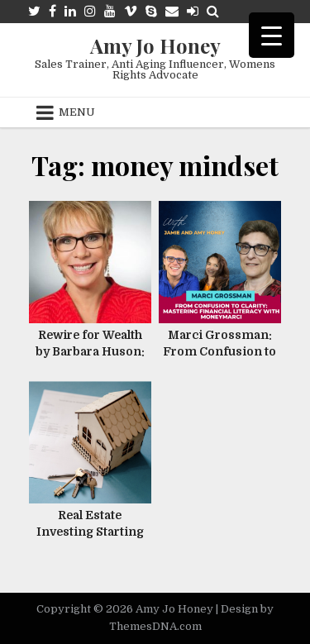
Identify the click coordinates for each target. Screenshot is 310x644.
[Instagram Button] (90, 11)
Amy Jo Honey (155, 45)
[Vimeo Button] (131, 11)
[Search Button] (213, 11)
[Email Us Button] (172, 11)
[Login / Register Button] (193, 11)
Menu (77, 112)
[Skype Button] (151, 11)
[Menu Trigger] (272, 35)
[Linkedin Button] (70, 11)
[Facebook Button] (52, 11)
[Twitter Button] (34, 11)
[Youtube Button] (110, 11)
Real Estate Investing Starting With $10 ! (90, 531)
